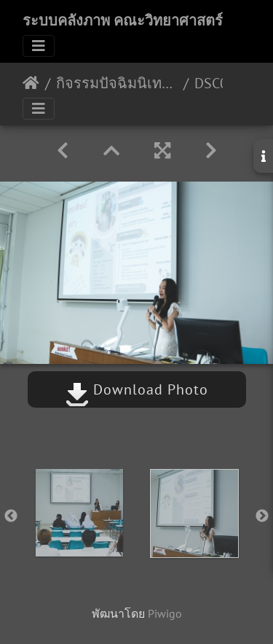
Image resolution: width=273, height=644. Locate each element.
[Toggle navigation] (39, 46)
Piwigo (165, 613)
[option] (79, 513)
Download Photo (137, 389)
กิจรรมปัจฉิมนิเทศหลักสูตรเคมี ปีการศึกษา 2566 (117, 83)
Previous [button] (11, 516)
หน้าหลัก (31, 83)
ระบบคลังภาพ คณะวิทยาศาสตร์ (123, 20)
